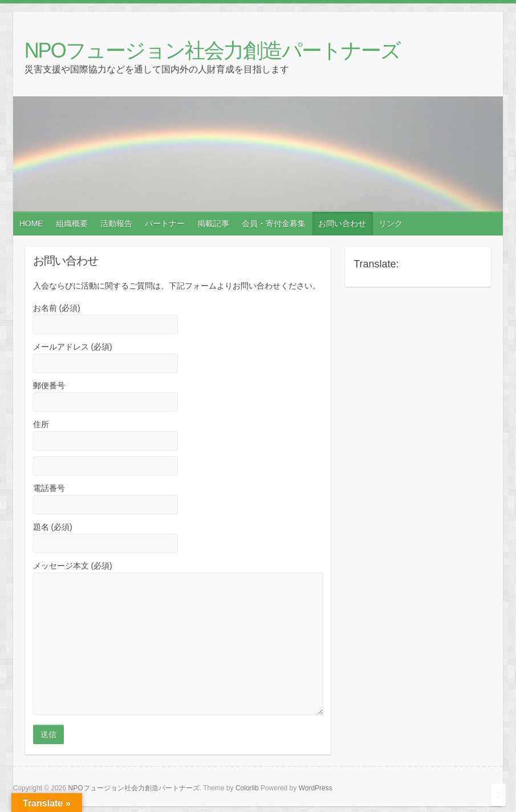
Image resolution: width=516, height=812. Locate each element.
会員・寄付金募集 (274, 224)
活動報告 (116, 224)
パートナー (165, 224)
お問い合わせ (342, 224)
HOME (31, 224)
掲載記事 (213, 224)
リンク (391, 224)
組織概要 (72, 224)
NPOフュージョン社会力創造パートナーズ (212, 50)
